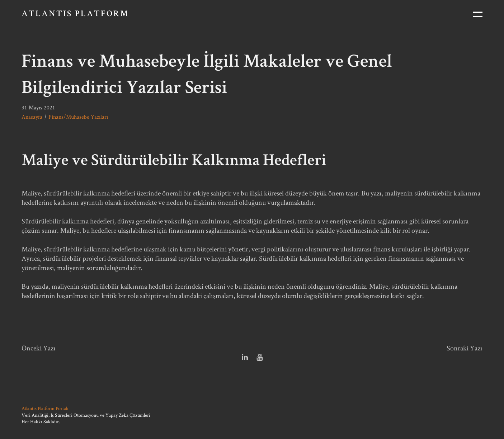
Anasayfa (32, 117)
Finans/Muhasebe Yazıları (78, 117)
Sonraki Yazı (465, 348)
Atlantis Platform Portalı (45, 408)
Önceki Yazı (39, 348)
